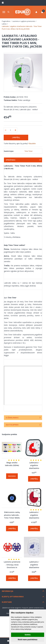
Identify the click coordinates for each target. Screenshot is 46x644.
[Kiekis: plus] (15, 130)
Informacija (8, 591)
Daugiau (12, 476)
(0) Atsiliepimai (12, 425)
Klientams (7, 602)
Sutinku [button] (28, 635)
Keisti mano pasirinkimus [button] (28, 640)
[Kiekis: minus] (5, 130)
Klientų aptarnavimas (13, 597)
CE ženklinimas (12, 418)
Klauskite (32, 143)
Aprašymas (11, 160)
